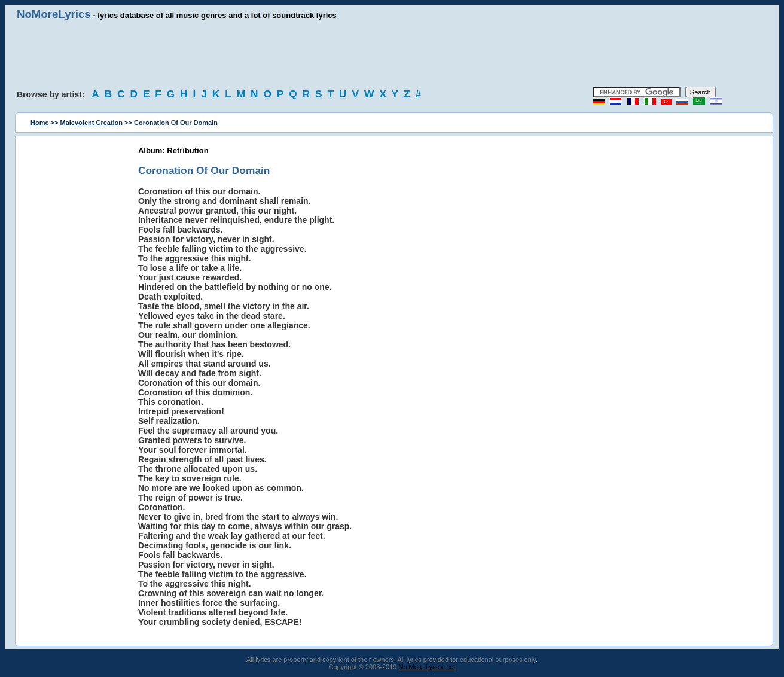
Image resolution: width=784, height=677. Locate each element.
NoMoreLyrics (54, 14)
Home (40, 123)
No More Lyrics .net (427, 667)
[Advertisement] (392, 54)
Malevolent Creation (92, 123)
